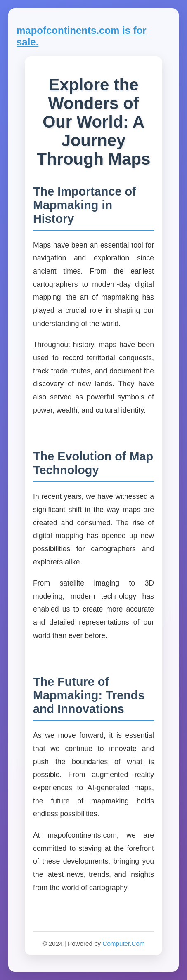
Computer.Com (123, 943)
